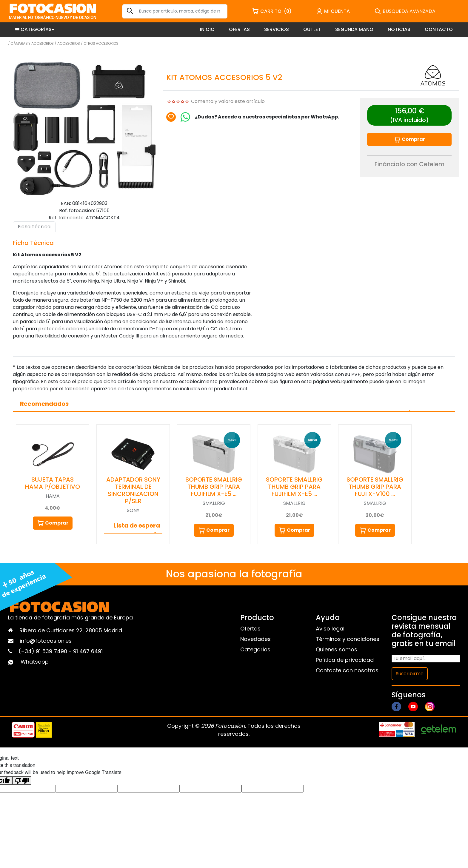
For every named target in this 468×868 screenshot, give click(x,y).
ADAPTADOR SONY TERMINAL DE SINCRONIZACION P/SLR (133, 490)
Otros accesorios (101, 43)
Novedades (255, 639)
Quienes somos (337, 649)
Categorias (255, 649)
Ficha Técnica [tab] (34, 227)
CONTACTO (439, 29)
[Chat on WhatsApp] (185, 117)
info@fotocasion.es (46, 641)
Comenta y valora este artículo (228, 101)
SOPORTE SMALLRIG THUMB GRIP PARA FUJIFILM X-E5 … (214, 487)
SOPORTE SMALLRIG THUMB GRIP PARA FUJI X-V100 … (375, 487)
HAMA (53, 496)
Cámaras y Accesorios (32, 43)
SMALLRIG (214, 503)
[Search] (175, 11)
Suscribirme (410, 674)
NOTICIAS (399, 29)
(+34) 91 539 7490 (44, 651)
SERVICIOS (277, 29)
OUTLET (312, 29)
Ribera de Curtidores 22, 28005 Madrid (71, 630)
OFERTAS (239, 29)
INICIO (207, 29)
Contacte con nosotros (347, 670)
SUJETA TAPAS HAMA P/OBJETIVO (53, 483)
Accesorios (68, 43)
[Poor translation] (22, 781)
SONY (133, 510)
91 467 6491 (88, 651)
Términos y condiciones (348, 639)
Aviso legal (330, 629)
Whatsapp (35, 662)
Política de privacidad (345, 660)
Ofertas (250, 629)
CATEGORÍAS (35, 29)
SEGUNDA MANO (354, 29)
